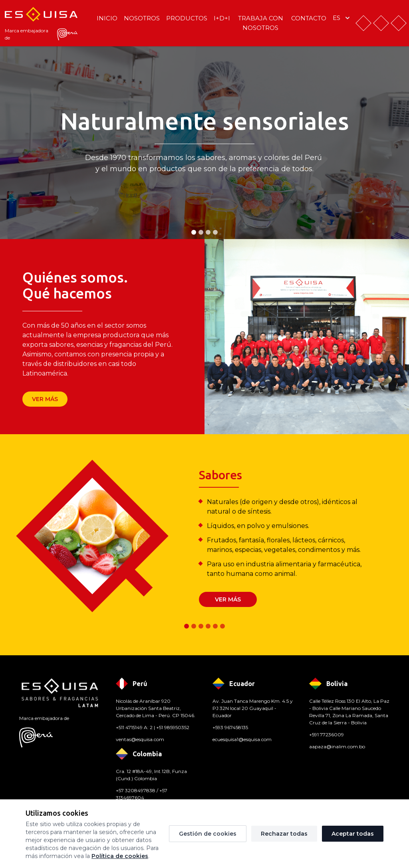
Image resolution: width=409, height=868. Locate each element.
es (342, 18)
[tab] (194, 232)
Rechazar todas (284, 834)
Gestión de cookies (208, 834)
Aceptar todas (353, 834)
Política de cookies (120, 856)
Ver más (45, 399)
